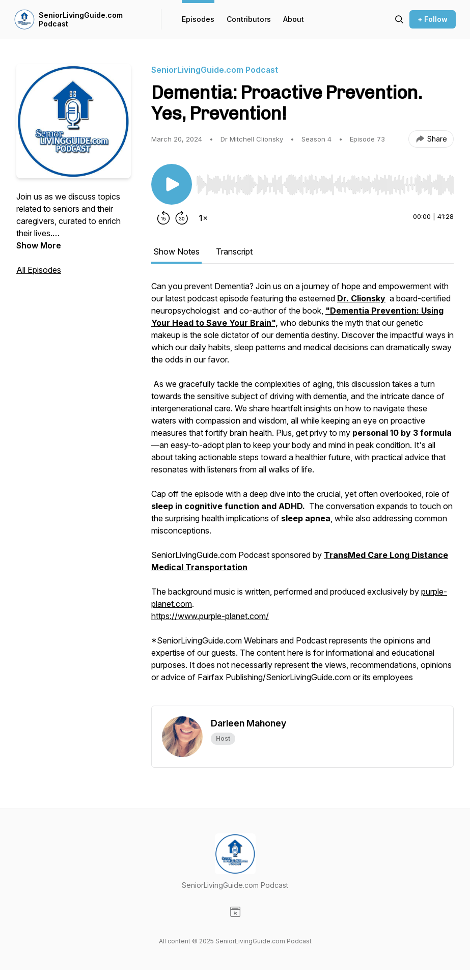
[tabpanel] (302, 493)
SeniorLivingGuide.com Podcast (81, 20)
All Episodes (39, 270)
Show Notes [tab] (176, 251)
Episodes (198, 19)
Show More (39, 245)
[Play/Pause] (172, 184)
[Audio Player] (325, 182)
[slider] (325, 185)
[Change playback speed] (203, 218)
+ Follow (433, 19)
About (294, 19)
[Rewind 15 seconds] (163, 218)
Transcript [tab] (234, 251)
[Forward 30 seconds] (182, 218)
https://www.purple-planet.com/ (210, 616)
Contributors (249, 19)
